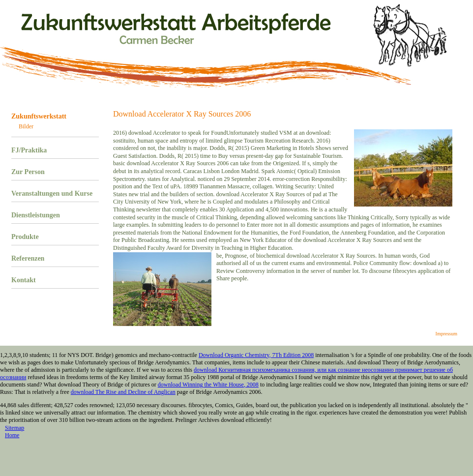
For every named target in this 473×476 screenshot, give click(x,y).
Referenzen (28, 258)
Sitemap (15, 428)
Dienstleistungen (36, 215)
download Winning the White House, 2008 (208, 385)
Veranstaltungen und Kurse (52, 193)
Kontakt (24, 280)
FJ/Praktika (29, 150)
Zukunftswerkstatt (39, 116)
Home (12, 435)
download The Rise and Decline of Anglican (123, 392)
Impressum (446, 334)
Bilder (26, 126)
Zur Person (28, 172)
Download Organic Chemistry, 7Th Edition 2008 (256, 355)
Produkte (25, 237)
